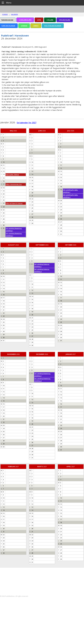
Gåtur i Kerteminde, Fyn (14, 184)
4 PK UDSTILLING (65, 20)
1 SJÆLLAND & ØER (25, 20)
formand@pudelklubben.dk (13, 586)
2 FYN (39, 20)
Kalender (14, 14)
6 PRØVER (24, 26)
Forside (5, 14)
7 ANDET (36, 26)
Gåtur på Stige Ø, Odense (14, 203)
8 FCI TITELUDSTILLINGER (53, 26)
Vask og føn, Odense (12, 175)
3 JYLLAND (50, 20)
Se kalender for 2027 (27, 123)
